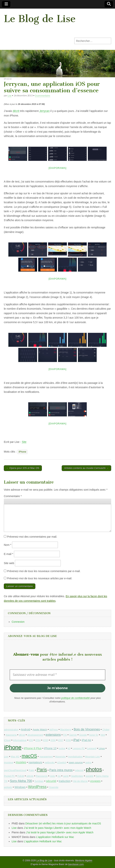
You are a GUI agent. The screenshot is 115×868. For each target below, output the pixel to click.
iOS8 (68, 740)
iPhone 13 (50, 748)
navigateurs (35, 762)
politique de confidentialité (75, 698)
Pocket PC (9, 776)
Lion (6, 757)
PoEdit (21, 776)
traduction (65, 781)
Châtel (106, 730)
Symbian (39, 781)
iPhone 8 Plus (33, 748)
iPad (76, 740)
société (89, 776)
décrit (16, 111)
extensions (53, 735)
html (103, 735)
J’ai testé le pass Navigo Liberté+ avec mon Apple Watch (57, 828)
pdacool (79, 770)
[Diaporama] (57, 168)
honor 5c (94, 735)
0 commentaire (43, 95)
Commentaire (13, 496)
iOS (31, 740)
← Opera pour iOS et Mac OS (23, 468)
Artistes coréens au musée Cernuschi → (86, 468)
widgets (8, 787)
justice (62, 748)
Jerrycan (45, 111)
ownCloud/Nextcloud (15, 770)
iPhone (8, 79)
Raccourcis (42, 776)
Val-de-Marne (80, 781)
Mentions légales (84, 861)
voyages (95, 781)
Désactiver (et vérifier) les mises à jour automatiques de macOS (63, 823)
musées (21, 762)
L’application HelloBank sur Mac (55, 837)
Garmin (73, 735)
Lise (10, 95)
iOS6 (53, 740)
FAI (65, 735)
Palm (31, 770)
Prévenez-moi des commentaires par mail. (32, 537)
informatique (20, 740)
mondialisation (75, 757)
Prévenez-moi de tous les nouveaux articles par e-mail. (40, 578)
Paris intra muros (61, 770)
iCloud (7, 740)
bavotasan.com (76, 864)
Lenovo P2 (79, 748)
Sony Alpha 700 (21, 781)
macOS (29, 756)
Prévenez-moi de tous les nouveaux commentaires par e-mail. (44, 571)
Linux (102, 748)
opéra (88, 763)
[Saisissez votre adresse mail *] (57, 675)
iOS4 (38, 740)
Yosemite (54, 787)
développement (35, 735)
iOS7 (61, 740)
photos (94, 769)
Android (26, 729)
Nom (8, 545)
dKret (22, 735)
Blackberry (66, 730)
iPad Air (86, 740)
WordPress (37, 787)
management (46, 757)
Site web (9, 563)
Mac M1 (15, 757)
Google (83, 735)
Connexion (18, 622)
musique (9, 762)
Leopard (92, 748)
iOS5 (46, 740)
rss (59, 776)
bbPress (54, 730)
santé (66, 776)
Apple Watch (40, 730)
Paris (42, 770)
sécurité (51, 781)
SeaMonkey (77, 776)
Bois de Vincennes (87, 729)
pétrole (30, 776)
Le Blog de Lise (40, 19)
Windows (20, 787)
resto (52, 776)
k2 (69, 748)
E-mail (9, 554)
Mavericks (60, 757)
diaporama (11, 735)
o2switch (62, 763)
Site (24, 442)
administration (11, 730)
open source (76, 762)
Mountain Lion (93, 757)
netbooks (50, 762)
